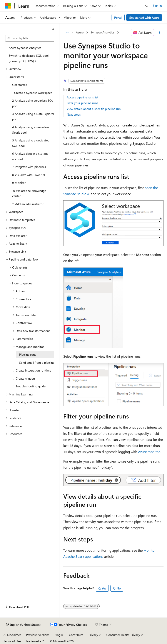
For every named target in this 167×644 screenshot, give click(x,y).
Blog (58, 635)
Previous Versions (38, 635)
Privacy (93, 635)
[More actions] (160, 33)
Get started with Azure (144, 17)
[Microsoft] (8, 6)
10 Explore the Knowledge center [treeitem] (29, 193)
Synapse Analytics (102, 32)
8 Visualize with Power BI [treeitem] (29, 175)
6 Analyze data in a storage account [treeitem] (30, 156)
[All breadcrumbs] (67, 33)
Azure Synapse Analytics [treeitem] (25, 48)
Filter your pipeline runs (82, 103)
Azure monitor (149, 452)
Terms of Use (12, 641)
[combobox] (30, 38)
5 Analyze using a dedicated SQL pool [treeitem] (31, 143)
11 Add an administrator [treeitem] (28, 204)
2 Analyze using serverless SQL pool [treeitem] (33, 103)
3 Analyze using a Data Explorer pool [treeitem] (33, 116)
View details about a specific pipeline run (94, 109)
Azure (80, 32)
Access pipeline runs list (83, 97)
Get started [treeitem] (20, 85)
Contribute (76, 635)
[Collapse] (53, 29)
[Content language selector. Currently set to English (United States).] (23, 625)
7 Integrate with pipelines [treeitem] (29, 167)
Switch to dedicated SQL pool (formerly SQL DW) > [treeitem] (29, 58)
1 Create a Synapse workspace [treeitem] (32, 93)
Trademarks (33, 641)
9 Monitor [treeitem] (19, 183)
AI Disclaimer (12, 635)
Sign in (157, 6)
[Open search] (147, 6)
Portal (118, 17)
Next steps (74, 114)
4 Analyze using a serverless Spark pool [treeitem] (31, 130)
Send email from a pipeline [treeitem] (37, 363)
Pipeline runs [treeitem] (28, 354)
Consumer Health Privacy (123, 635)
